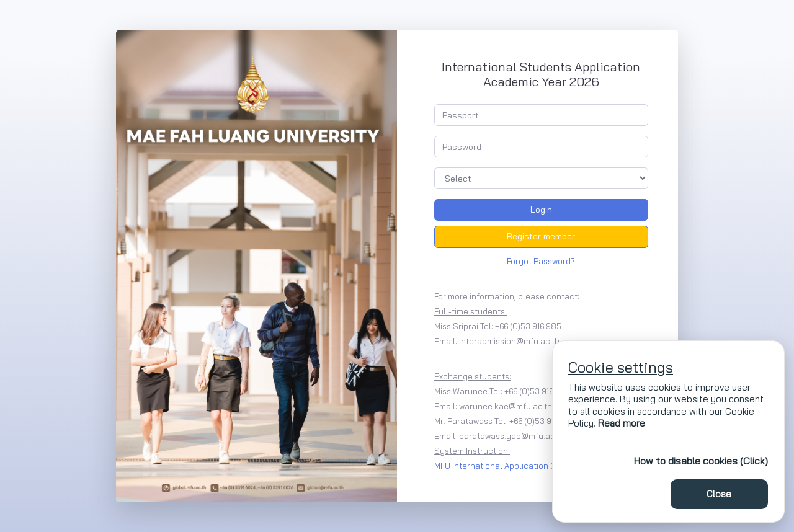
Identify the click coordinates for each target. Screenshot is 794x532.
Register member (541, 236)
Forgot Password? (541, 261)
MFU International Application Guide (503, 466)
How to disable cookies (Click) (701, 461)
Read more (622, 423)
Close (719, 494)
